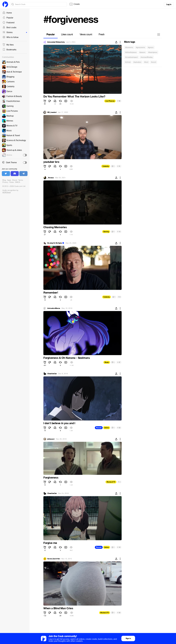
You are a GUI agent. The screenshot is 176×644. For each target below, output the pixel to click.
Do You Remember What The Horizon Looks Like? (74, 97)
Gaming (106, 232)
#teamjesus (153, 52)
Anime (107, 428)
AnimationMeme (54, 308)
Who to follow (10, 37)
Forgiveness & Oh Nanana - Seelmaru (67, 358)
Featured (8, 23)
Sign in (128, 638)
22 (119, 428)
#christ (128, 62)
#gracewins (140, 47)
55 (119, 101)
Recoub (99, 428)
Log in (169, 4)
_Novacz (50, 178)
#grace (151, 47)
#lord (146, 62)
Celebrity (106, 166)
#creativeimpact (132, 57)
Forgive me (50, 543)
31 (119, 166)
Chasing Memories (55, 227)
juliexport (51, 439)
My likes (8, 45)
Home (7, 13)
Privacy (5, 182)
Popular (8, 18)
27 (119, 362)
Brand (15, 180)
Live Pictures (110, 101)
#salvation (137, 62)
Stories (15, 32)
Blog (4, 180)
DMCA (18, 182)
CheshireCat (52, 374)
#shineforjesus (131, 52)
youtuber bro (51, 162)
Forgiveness (51, 478)
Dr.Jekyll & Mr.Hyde (55, 243)
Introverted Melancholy (56, 42)
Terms (21, 180)
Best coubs (9, 28)
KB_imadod (52, 112)
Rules (12, 182)
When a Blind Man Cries (58, 608)
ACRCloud (6, 192)
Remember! (51, 293)
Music (107, 362)
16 (119, 547)
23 (119, 613)
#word (154, 62)
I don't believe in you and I (59, 423)
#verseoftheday (147, 57)
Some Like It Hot (54, 559)
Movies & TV (111, 482)
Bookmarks (9, 50)
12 (119, 232)
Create (74, 4)
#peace (142, 52)
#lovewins (129, 47)
